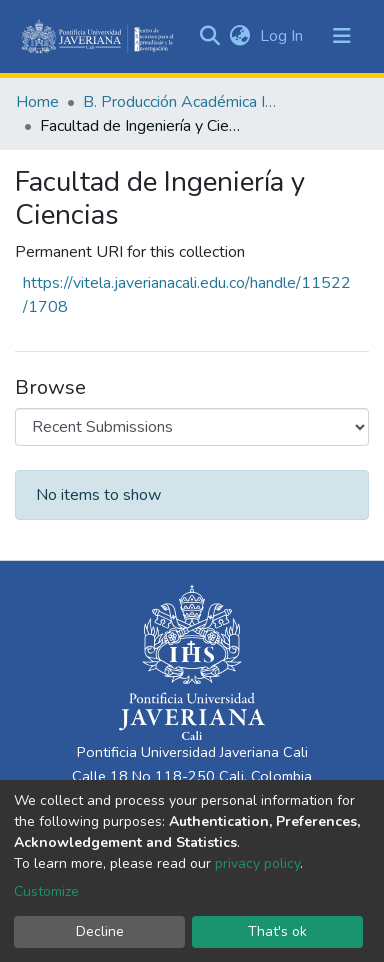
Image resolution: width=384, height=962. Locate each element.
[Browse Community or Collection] (192, 427)
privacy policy (257, 863)
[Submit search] (209, 36)
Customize (46, 891)
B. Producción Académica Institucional (183, 102)
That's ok (277, 931)
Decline (100, 931)
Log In (283, 36)
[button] (239, 36)
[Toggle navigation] (342, 36)
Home (37, 102)
